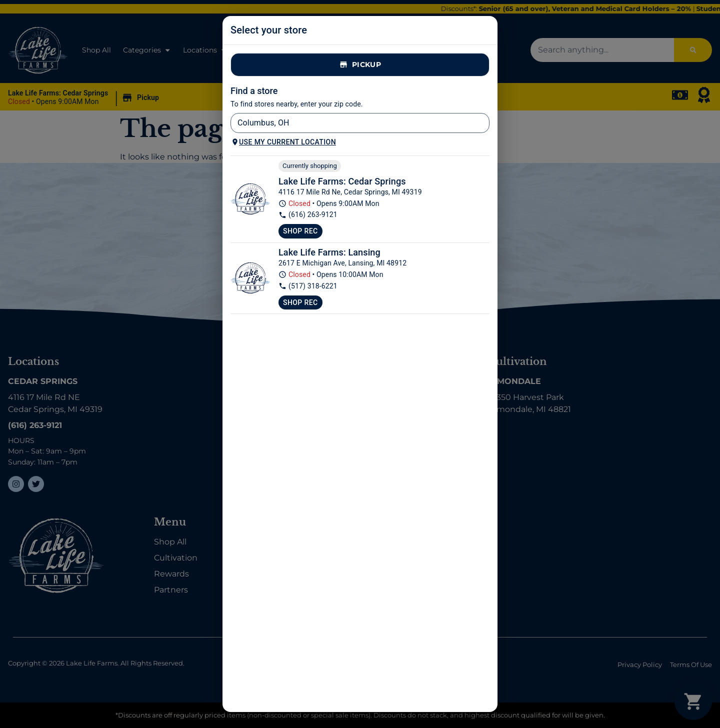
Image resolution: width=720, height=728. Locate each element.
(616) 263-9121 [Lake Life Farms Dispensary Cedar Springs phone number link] (308, 215)
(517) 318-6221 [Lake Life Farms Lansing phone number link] (308, 286)
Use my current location (283, 142)
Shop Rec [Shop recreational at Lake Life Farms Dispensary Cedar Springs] (300, 231)
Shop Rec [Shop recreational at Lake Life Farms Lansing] (300, 302)
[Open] (484, 124)
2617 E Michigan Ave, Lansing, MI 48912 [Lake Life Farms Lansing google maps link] (342, 263)
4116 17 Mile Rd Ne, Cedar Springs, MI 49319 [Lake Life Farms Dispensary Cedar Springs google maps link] (350, 192)
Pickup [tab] (360, 65)
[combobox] (352, 123)
